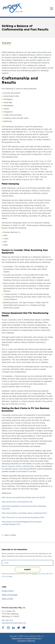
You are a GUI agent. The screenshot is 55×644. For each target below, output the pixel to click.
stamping (45, 63)
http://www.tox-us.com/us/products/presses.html (23, 517)
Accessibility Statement (26, 641)
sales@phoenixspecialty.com (14, 623)
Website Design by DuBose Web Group (26, 638)
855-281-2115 (7, 620)
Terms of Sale (7, 599)
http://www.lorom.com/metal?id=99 (17, 502)
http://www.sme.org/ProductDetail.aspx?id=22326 (23, 497)
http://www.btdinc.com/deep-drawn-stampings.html (24, 513)
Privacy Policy (41, 574)
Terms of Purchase (10, 595)
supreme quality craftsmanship (21, 466)
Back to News (10, 535)
